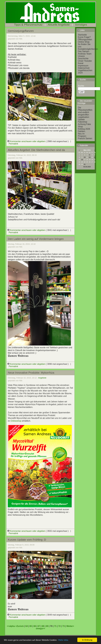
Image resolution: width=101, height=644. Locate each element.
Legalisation (83, 117)
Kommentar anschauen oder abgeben (27, 141)
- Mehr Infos (63, 640)
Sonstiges (81, 25)
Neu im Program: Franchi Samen (85, 136)
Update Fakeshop (82, 121)
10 (85, 157)
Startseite (82, 35)
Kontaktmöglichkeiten (88, 49)
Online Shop (84, 42)
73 (64, 626)
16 (82, 160)
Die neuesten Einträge (85, 102)
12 (90, 157)
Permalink (13, 144)
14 (95, 157)
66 (35, 626)
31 (85, 164)
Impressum (83, 66)
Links (81, 30)
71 (55, 626)
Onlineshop (16, 421)
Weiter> (70, 626)
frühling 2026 (84, 129)
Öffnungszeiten (85, 40)
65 (31, 626)
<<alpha (11, 626)
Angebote (42, 378)
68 (43, 626)
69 (47, 626)
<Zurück (20, 626)
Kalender (83, 145)
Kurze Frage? (84, 37)
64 (27, 626)
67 (39, 626)
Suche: (82, 80)
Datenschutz (84, 68)
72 (59, 626)
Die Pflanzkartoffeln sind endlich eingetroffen (85, 111)
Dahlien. (82, 131)
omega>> (40, 629)
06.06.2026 (87, 167)
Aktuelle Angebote (59, 25)
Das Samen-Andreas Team (85, 53)
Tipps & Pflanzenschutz (28, 25)
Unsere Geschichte (83, 57)
